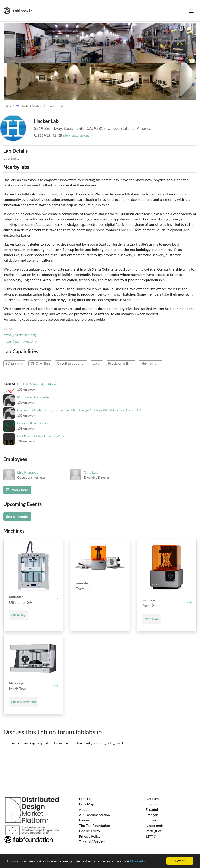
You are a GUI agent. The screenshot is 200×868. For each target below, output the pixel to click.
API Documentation (94, 815)
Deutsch (152, 799)
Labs (7, 106)
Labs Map (86, 804)
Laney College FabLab (32, 423)
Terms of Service (92, 842)
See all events (17, 516)
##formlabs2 (152, 619)
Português (154, 831)
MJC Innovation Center (34, 397)
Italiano (152, 820)
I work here (17, 490)
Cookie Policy (89, 831)
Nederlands (155, 825)
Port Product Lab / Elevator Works (41, 436)
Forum (84, 820)
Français (152, 815)
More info (137, 861)
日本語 (151, 836)
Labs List (86, 799)
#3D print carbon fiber (24, 702)
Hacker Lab (55, 106)
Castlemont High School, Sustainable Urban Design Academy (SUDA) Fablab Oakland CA (79, 410)
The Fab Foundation (95, 825)
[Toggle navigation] (191, 11)
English (151, 804)
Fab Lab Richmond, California (38, 384)
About (84, 809)
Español (152, 809)
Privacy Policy (90, 836)
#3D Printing (18, 615)
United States (29, 106)
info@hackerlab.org (76, 135)
